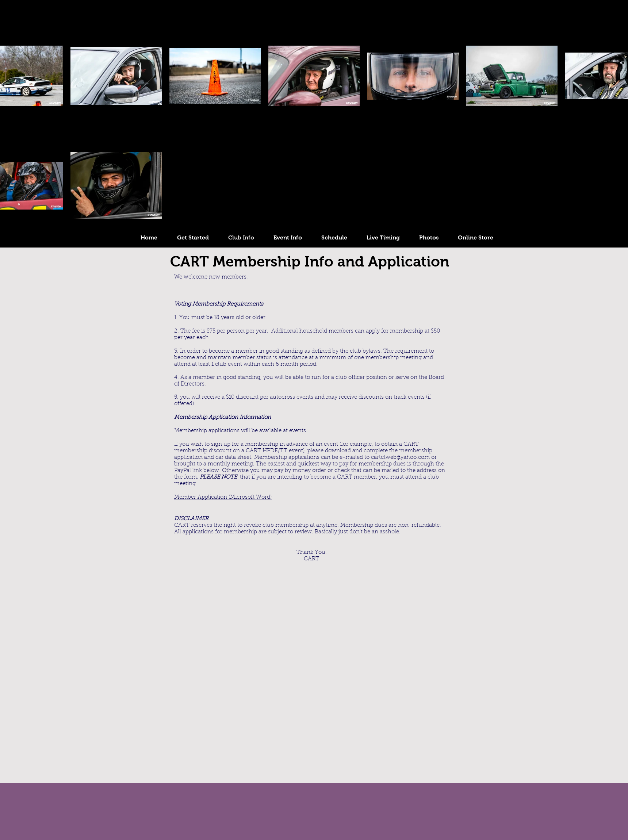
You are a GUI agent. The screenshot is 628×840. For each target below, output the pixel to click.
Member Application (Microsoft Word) (223, 497)
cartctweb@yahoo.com (400, 458)
